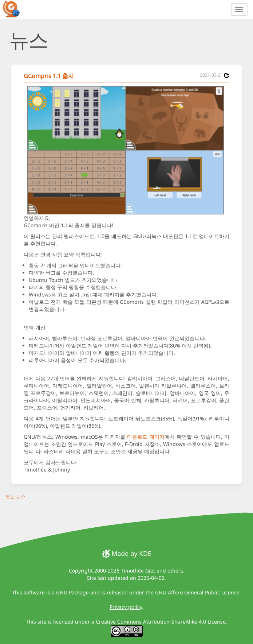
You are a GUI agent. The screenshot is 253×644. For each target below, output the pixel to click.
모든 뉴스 (15, 496)
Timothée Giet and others (152, 571)
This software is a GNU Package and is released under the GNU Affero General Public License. (127, 592)
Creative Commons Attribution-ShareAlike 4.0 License (161, 622)
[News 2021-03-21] (227, 75)
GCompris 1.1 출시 (49, 76)
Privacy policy (126, 607)
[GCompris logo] (16, 9)
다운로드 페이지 (146, 437)
